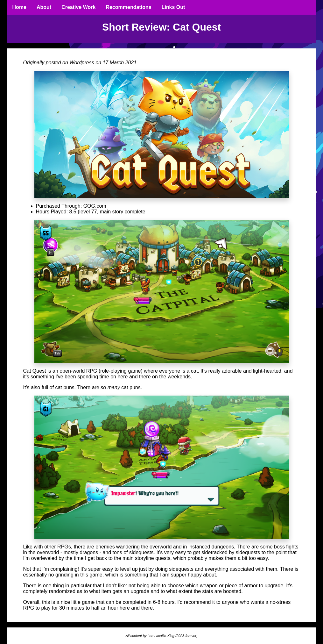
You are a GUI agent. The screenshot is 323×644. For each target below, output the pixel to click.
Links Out (173, 7)
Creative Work (78, 7)
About (44, 7)
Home (19, 7)
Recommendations (128, 7)
